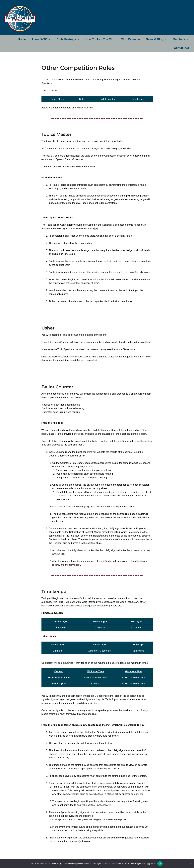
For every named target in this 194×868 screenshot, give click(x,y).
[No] (190, 864)
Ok (160, 864)
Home (22, 39)
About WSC (43, 39)
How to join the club (100, 39)
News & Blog (158, 39)
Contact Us (181, 48)
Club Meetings (70, 39)
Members (182, 39)
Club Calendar (131, 39)
